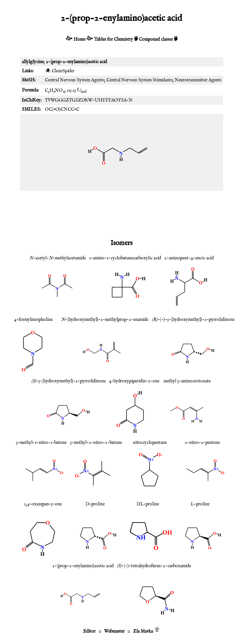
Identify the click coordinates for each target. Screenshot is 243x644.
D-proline (95, 504)
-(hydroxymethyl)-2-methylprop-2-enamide (105, 320)
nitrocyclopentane (150, 443)
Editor (89, 631)
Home (79, 39)
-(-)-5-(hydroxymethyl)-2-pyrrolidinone (193, 320)
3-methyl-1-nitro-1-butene (41, 443)
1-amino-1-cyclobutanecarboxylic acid (125, 258)
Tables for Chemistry (114, 39)
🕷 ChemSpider (60, 71)
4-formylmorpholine (33, 320)
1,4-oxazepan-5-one (43, 504)
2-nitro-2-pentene (202, 443)
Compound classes (156, 39)
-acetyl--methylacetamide (58, 258)
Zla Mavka (143, 631)
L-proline (200, 504)
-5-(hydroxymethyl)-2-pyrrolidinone (68, 381)
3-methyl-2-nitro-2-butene (96, 443)
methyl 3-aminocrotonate (187, 381)
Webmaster (114, 631)
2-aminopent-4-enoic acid (189, 258)
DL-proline (148, 504)
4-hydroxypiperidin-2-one (134, 381)
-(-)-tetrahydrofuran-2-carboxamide (154, 566)
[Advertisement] (122, 214)
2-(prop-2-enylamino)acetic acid (83, 566)
